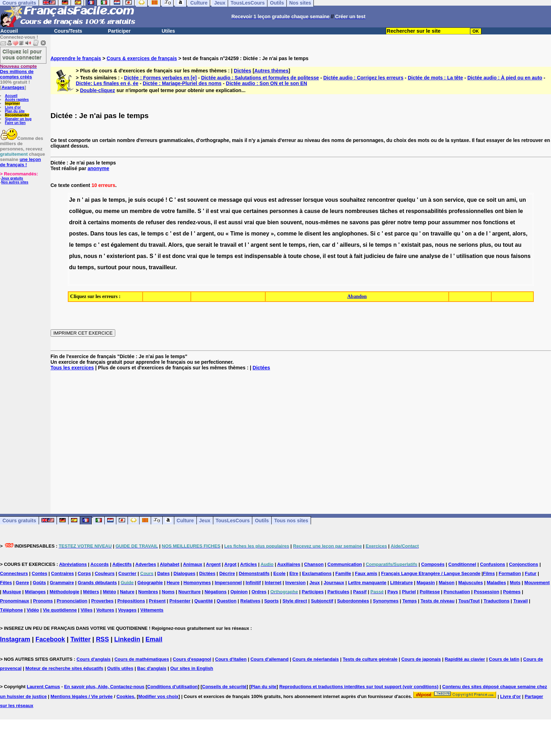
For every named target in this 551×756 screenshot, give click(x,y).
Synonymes (386, 601)
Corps (84, 573)
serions (468, 245)
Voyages (127, 610)
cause (312, 211)
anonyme (98, 168)
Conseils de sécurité (224, 687)
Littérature (401, 583)
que (472, 200)
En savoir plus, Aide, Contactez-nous (104, 687)
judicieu (375, 256)
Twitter (80, 639)
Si (373, 234)
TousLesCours (233, 521)
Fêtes (6, 583)
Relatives (250, 601)
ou (98, 211)
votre (168, 211)
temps (117, 200)
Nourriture (190, 592)
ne (345, 222)
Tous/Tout (469, 601)
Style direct (295, 601)
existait (411, 245)
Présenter (180, 601)
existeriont (121, 256)
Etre (294, 573)
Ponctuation (457, 592)
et (402, 211)
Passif (360, 592)
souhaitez (353, 200)
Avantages (13, 87)
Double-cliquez (98, 90)
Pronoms (43, 601)
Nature (127, 592)
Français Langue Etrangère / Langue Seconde (430, 573)
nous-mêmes (322, 222)
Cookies (125, 696)
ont (499, 211)
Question (227, 601)
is (247, 234)
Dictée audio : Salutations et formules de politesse (260, 78)
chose (311, 256)
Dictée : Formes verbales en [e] (160, 78)
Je (72, 200)
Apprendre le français (76, 58)
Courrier (127, 573)
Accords (99, 564)
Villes (86, 610)
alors (519, 234)
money (260, 234)
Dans (97, 234)
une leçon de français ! (20, 162)
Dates (163, 573)
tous (112, 234)
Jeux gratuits (12, 178)
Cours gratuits (19, 521)
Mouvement (537, 583)
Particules (338, 592)
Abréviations (73, 564)
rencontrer (381, 200)
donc (179, 256)
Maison (446, 583)
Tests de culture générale (370, 659)
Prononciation (72, 601)
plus (485, 245)
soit (491, 200)
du (144, 245)
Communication (345, 564)
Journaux (334, 583)
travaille (441, 234)
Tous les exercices (72, 368)
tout (508, 245)
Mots (515, 583)
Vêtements (152, 610)
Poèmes (512, 592)
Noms (168, 592)
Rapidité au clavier (465, 659)
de (157, 211)
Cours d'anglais (94, 659)
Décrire (227, 573)
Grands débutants (97, 583)
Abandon (357, 296)
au (518, 245)
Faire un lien (15, 123)
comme (287, 234)
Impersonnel (228, 583)
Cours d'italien (231, 659)
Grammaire (62, 583)
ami (511, 200)
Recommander (17, 115)
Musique (12, 592)
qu (414, 234)
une (413, 256)
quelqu (406, 200)
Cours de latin (504, 659)
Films (489, 573)
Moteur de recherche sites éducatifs (64, 668)
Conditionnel (462, 564)
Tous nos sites (291, 521)
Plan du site (15, 111)
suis (140, 200)
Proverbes (102, 601)
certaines (255, 211)
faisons (521, 256)
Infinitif (253, 583)
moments (124, 222)
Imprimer (12, 104)
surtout (107, 267)
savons (359, 222)
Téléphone (11, 610)
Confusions (493, 564)
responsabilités (426, 211)
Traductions (497, 601)
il (207, 211)
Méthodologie (64, 592)
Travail (521, 601)
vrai (225, 211)
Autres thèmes (271, 71)
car (326, 245)
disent (313, 234)
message (230, 200)
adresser (290, 200)
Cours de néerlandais (316, 659)
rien (314, 245)
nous (442, 245)
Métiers (91, 592)
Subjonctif (322, 601)
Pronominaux (15, 601)
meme (111, 211)
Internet (273, 583)
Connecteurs (14, 573)
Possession (486, 592)
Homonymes (197, 583)
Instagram (15, 639)
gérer (389, 222)
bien (511, 211)
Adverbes (146, 564)
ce (213, 200)
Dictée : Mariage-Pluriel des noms (182, 83)
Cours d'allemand (270, 659)
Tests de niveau (438, 601)
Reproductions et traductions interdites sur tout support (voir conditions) (359, 687)
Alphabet (170, 564)
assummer (456, 222)
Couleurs (105, 573)
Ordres (259, 592)
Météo (110, 592)
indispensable (263, 256)
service (454, 200)
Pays (393, 592)
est (181, 200)
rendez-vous (194, 222)
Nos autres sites (15, 182)
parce (402, 234)
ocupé (155, 200)
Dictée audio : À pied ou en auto (505, 78)
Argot (230, 564)
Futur (530, 573)
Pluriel (409, 592)
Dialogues (184, 573)
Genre (22, 583)
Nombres (148, 592)
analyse (430, 256)
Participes (313, 592)
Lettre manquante (367, 583)
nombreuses (361, 211)
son (438, 200)
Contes (39, 573)
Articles (248, 564)
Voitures (105, 610)
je (131, 200)
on (426, 234)
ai (87, 200)
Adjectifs (122, 564)
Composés (433, 564)
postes (78, 234)
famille (185, 211)
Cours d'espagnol (192, 659)
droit (76, 222)
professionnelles (471, 211)
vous (260, 200)
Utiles (168, 31)
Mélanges (35, 592)
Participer (119, 31)
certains (99, 222)
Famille (343, 573)
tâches (389, 211)
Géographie (150, 583)
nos (477, 222)
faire (401, 256)
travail (157, 245)
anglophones (350, 234)
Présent (157, 601)
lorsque (313, 200)
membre (141, 211)
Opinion (239, 592)
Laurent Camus (43, 687)
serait (205, 245)
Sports (271, 601)
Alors (175, 245)
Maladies (496, 583)
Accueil (9, 31)
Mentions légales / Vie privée (82, 696)
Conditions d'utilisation (173, 687)
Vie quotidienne (60, 610)
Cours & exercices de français (142, 58)
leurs (337, 211)
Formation (510, 573)
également (125, 245)
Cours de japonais (421, 659)
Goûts (39, 583)
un (423, 200)
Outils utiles (120, 668)
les (123, 234)
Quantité (204, 601)
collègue (81, 211)
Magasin (426, 583)
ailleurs (350, 245)
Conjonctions (523, 564)
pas (96, 200)
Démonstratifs (254, 573)
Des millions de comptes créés (18, 72)
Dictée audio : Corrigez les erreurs (363, 78)
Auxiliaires (289, 564)
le (105, 200)
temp (420, 222)
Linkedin (127, 639)
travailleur (162, 267)
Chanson (314, 564)
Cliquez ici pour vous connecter (22, 54)
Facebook (50, 639)
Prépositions (131, 601)
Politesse (430, 592)
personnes (284, 211)
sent (275, 245)
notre (404, 222)
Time (237, 234)
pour (434, 222)
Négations (216, 592)
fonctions (496, 222)
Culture (185, 521)
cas (133, 234)
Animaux (193, 564)
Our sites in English (192, 668)
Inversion (296, 583)
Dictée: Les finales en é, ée (107, 83)
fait (358, 256)
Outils (262, 521)
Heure (173, 583)
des (171, 222)
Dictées (242, 71)
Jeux (205, 521)
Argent (213, 564)
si (365, 245)
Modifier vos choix (158, 696)
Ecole (280, 573)
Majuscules (471, 583)
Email (154, 639)
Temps (410, 601)
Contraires (62, 573)
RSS (102, 639)
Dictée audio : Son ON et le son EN (267, 83)
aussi (235, 222)
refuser (155, 222)
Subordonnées (353, 601)
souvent (198, 200)
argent (205, 234)
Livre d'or (13, 107)
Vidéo (33, 610)
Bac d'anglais (152, 668)
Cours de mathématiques (142, 659)
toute (295, 256)
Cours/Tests (68, 31)
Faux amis (366, 573)
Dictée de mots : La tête (435, 78)
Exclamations (317, 573)
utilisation (469, 256)
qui (248, 200)
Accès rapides (17, 100)
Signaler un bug (18, 119)
